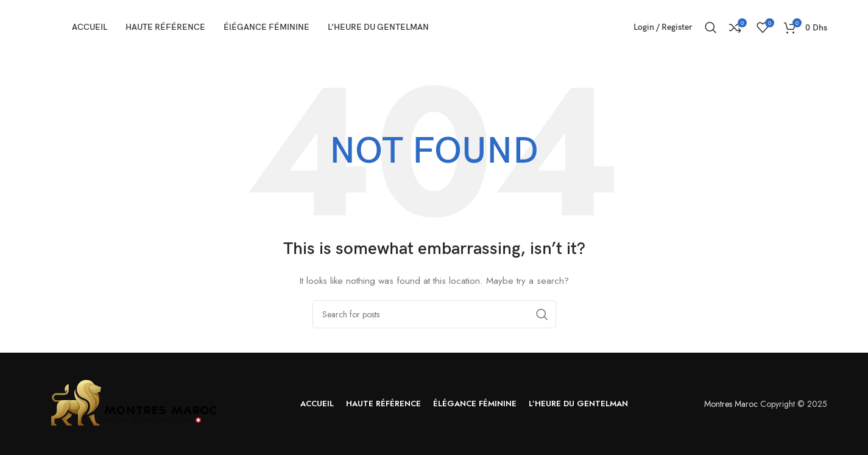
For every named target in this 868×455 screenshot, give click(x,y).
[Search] (711, 27)
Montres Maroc (731, 404)
